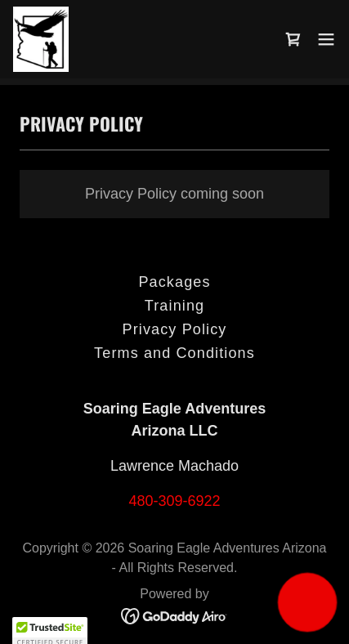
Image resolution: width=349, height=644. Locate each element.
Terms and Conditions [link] (174, 353)
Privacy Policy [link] (175, 329)
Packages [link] (174, 282)
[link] (41, 39)
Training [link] (174, 306)
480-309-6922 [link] (174, 501)
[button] (326, 39)
